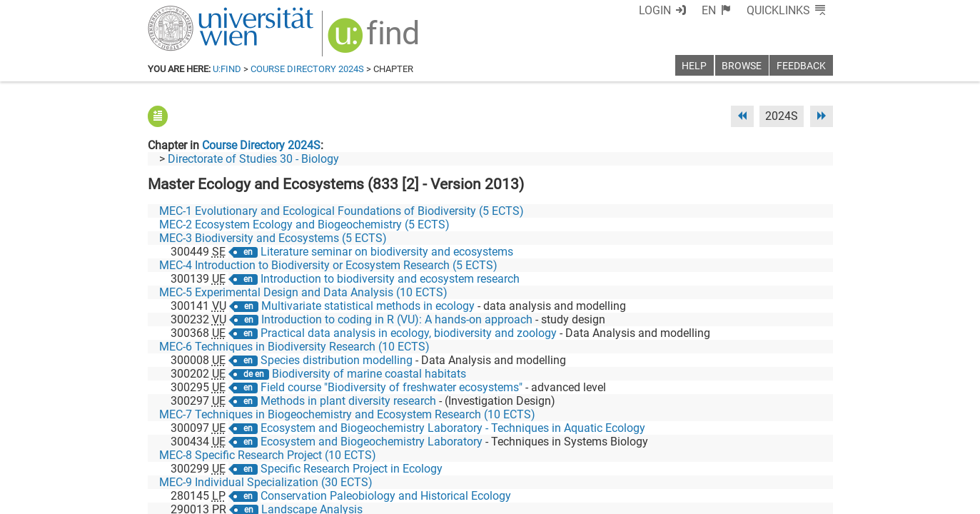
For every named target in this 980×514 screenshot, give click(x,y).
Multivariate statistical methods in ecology (368, 306)
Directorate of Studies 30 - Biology (253, 159)
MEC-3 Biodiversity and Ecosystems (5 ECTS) (273, 238)
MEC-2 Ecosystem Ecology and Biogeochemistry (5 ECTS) (304, 225)
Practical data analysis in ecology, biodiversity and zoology (409, 333)
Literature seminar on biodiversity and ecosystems (387, 252)
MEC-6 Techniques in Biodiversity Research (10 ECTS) (294, 347)
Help (694, 66)
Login (655, 10)
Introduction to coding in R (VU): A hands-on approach (397, 319)
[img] (375, 40)
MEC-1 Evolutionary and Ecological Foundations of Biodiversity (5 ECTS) (342, 211)
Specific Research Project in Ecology (352, 469)
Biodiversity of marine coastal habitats (369, 374)
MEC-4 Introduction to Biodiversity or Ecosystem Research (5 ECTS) (328, 265)
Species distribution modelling (337, 360)
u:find (227, 69)
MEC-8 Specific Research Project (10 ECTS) (268, 455)
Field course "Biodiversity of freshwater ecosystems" (392, 387)
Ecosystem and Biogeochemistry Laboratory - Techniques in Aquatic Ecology (453, 428)
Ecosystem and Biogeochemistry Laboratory (372, 442)
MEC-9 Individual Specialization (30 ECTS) (266, 482)
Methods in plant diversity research (348, 401)
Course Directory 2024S (307, 69)
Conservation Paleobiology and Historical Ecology (386, 496)
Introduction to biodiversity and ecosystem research (390, 279)
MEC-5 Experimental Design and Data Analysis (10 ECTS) (303, 292)
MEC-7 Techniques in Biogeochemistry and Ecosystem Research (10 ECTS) (347, 414)
